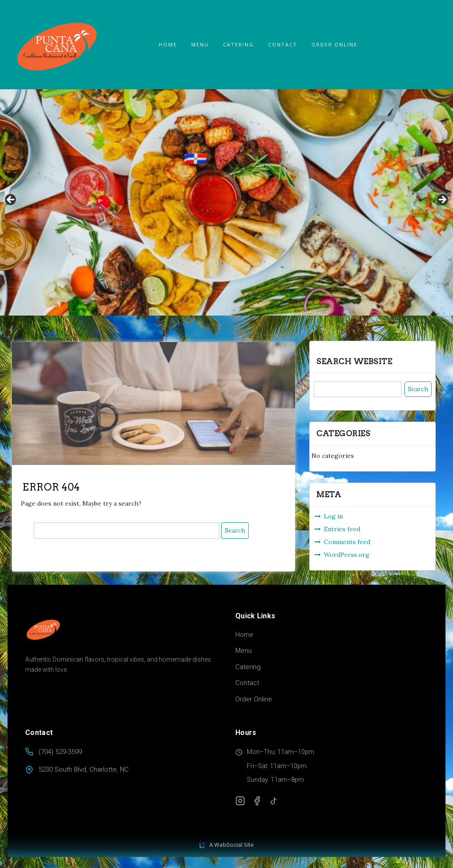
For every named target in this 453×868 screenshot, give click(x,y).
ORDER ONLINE (334, 44)
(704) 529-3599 (60, 752)
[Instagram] (240, 801)
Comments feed (347, 541)
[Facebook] (257, 801)
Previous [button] (11, 200)
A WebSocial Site (226, 845)
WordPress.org (347, 554)
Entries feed (342, 529)
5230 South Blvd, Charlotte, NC (84, 769)
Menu (200, 44)
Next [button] (442, 200)
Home (168, 44)
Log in (333, 516)
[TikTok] (274, 801)
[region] (226, 202)
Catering (238, 44)
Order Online (254, 699)
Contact (283, 44)
